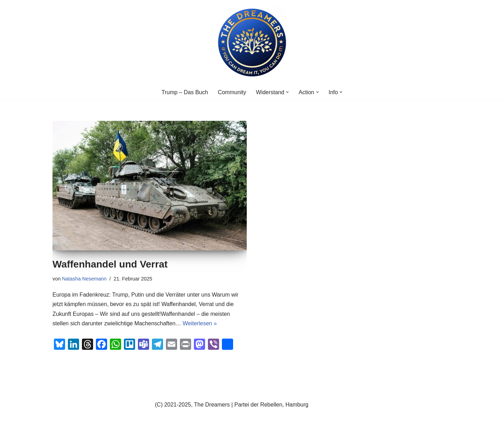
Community (232, 92)
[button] (287, 92)
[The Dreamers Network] (252, 42)
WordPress (123, 421)
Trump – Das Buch (185, 92)
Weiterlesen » (200, 323)
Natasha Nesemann (84, 279)
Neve (59, 421)
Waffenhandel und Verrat (110, 264)
